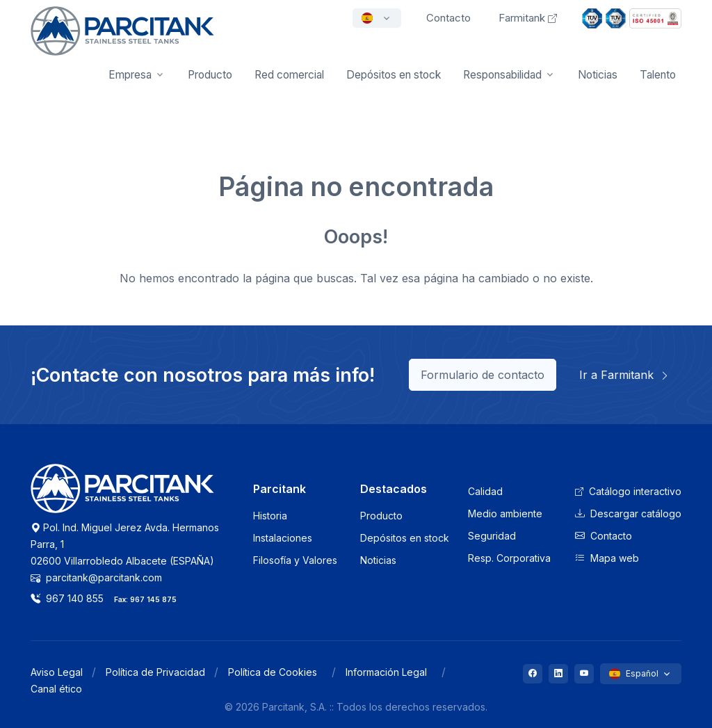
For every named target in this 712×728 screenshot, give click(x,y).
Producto (381, 516)
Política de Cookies (273, 672)
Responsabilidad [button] (502, 75)
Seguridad (492, 536)
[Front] (122, 40)
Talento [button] (658, 75)
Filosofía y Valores (295, 560)
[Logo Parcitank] (122, 496)
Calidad (485, 491)
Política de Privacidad (155, 672)
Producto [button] (210, 75)
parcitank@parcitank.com (96, 577)
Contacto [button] (448, 18)
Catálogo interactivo (628, 491)
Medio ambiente (505, 513)
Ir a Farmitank (624, 375)
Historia (270, 516)
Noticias (598, 75)
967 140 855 (67, 598)
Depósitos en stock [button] (394, 75)
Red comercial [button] (289, 75)
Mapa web (607, 558)
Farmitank (528, 18)
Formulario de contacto (483, 375)
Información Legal (386, 672)
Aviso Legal (57, 672)
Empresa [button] (130, 75)
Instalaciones (283, 538)
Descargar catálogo (628, 513)
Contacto (604, 536)
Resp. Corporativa (509, 558)
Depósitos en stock (405, 538)
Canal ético (56, 689)
